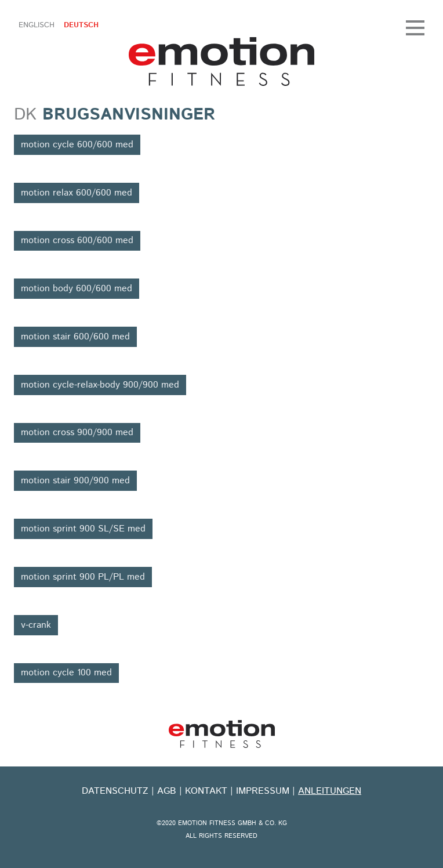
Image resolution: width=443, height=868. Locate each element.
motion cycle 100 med (66, 673)
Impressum (263, 791)
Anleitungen (330, 791)
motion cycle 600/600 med (77, 145)
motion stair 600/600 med (75, 337)
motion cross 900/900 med (77, 433)
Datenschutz (115, 791)
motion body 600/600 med (77, 289)
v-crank (36, 625)
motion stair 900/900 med (75, 481)
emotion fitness (221, 62)
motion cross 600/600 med (77, 240)
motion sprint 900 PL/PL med (83, 577)
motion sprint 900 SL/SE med (83, 529)
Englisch (37, 25)
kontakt (206, 791)
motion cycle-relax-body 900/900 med (100, 385)
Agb (167, 791)
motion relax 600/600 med (77, 193)
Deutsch (81, 25)
